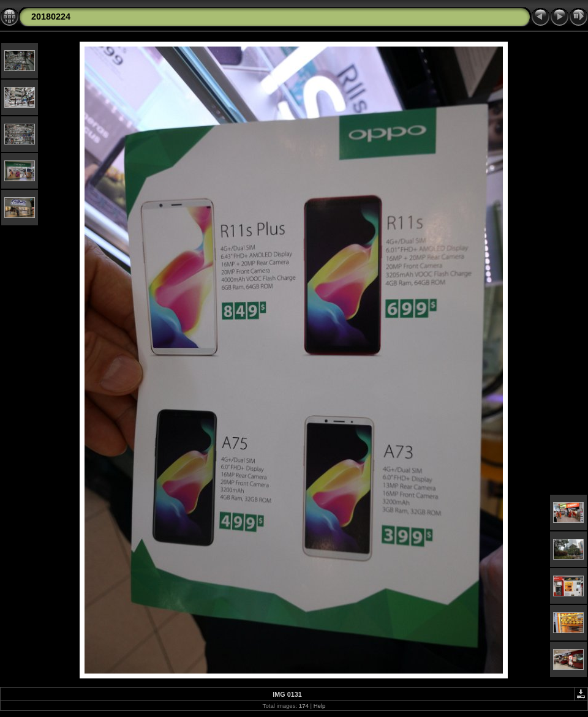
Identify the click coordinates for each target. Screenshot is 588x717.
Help (320, 706)
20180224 (51, 17)
